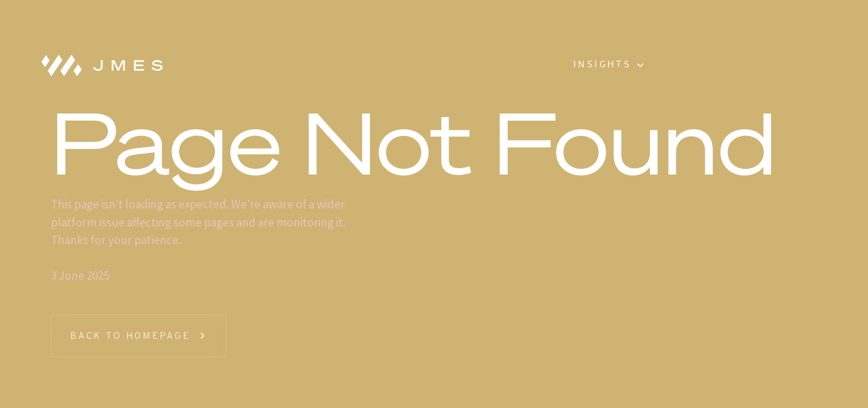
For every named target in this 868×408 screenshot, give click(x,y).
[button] (608, 65)
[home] (97, 65)
